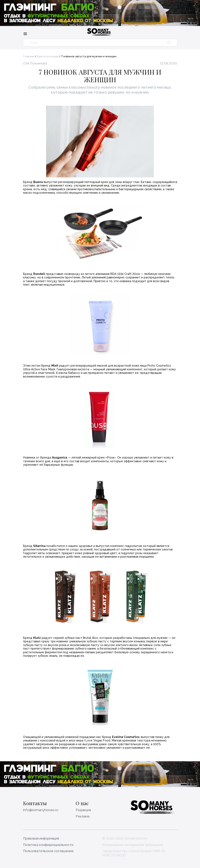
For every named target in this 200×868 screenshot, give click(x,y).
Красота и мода (48, 56)
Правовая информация (41, 838)
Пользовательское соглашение (48, 851)
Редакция (83, 810)
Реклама (83, 816)
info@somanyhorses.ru (41, 810)
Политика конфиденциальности (48, 845)
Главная (29, 56)
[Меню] (25, 34)
